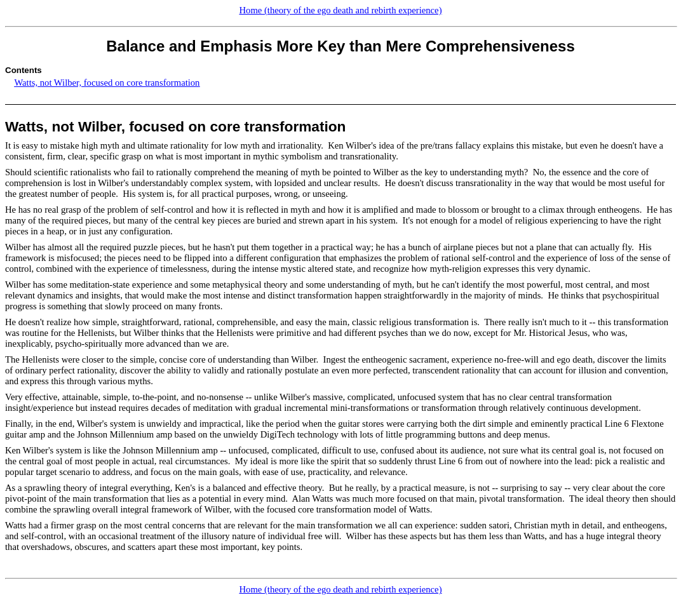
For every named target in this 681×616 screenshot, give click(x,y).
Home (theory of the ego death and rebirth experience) (340, 10)
